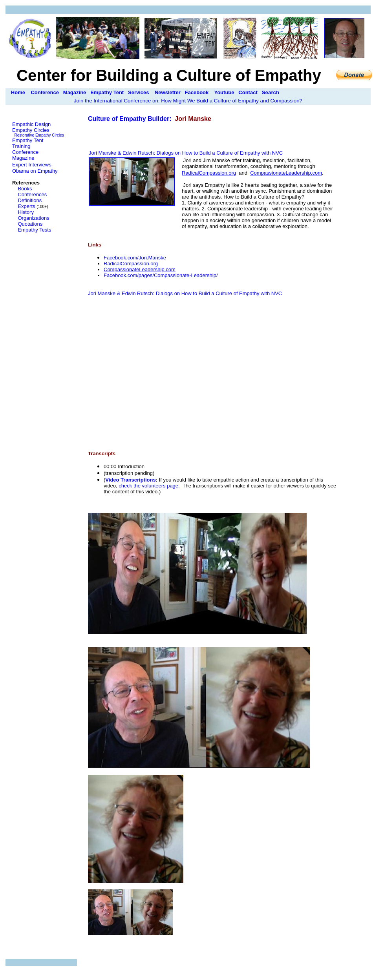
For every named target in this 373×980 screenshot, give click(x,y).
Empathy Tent (107, 92)
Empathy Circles (31, 130)
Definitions (30, 200)
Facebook (197, 92)
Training (21, 146)
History (26, 212)
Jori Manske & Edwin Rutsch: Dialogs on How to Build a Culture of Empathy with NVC (186, 153)
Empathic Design (31, 124)
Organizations (33, 218)
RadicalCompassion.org (131, 264)
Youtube (224, 92)
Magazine (75, 92)
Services (139, 92)
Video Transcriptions (130, 480)
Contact (248, 92)
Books (25, 189)
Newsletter (168, 92)
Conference (45, 92)
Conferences (32, 194)
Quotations (30, 224)
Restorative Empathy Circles (39, 135)
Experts (26, 206)
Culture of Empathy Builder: (131, 119)
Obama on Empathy (35, 171)
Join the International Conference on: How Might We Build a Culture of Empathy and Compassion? (188, 101)
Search (271, 92)
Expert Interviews (32, 165)
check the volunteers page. (149, 486)
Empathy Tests (34, 230)
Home (18, 92)
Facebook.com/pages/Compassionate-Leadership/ (161, 275)
